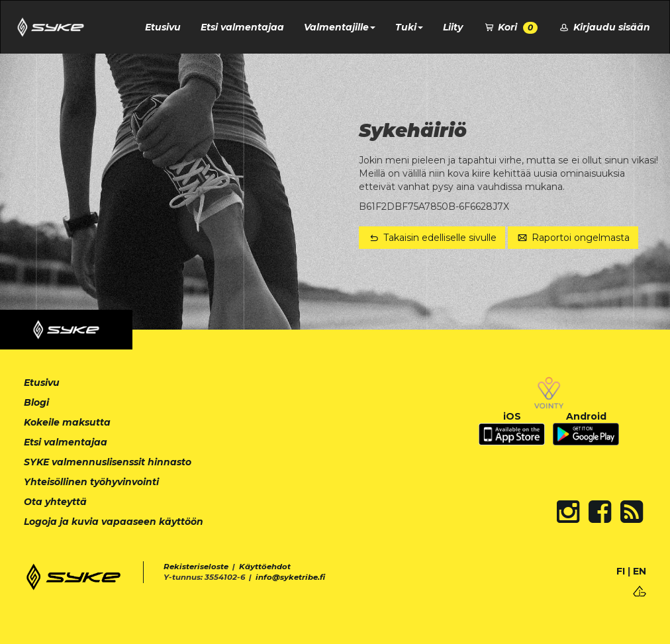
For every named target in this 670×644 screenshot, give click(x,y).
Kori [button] (510, 27)
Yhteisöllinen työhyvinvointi (91, 482)
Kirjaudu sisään (604, 27)
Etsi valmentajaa (242, 27)
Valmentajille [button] (340, 27)
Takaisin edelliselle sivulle (432, 238)
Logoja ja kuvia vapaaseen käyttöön (114, 522)
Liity (453, 27)
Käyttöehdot (265, 567)
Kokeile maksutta (67, 422)
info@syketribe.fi (290, 577)
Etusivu (163, 27)
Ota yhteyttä (55, 502)
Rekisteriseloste (196, 567)
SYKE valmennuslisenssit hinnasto (108, 462)
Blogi (36, 402)
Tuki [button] (409, 27)
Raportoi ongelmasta (573, 238)
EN (640, 571)
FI (621, 571)
